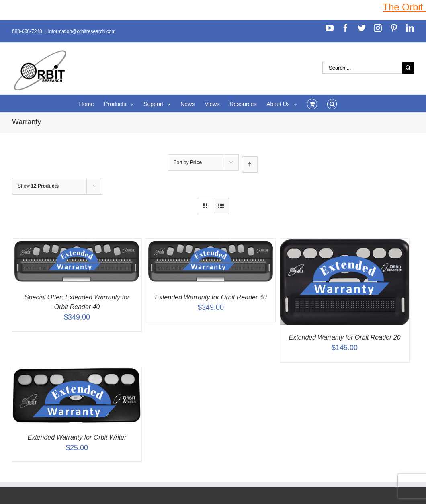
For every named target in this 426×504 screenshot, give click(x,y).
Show (38, 186)
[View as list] (221, 206)
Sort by (188, 162)
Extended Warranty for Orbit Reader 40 (211, 297)
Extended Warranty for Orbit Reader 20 (344, 337)
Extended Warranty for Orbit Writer (77, 437)
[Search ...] (362, 68)
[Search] (332, 103)
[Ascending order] (250, 165)
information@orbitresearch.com (82, 31)
